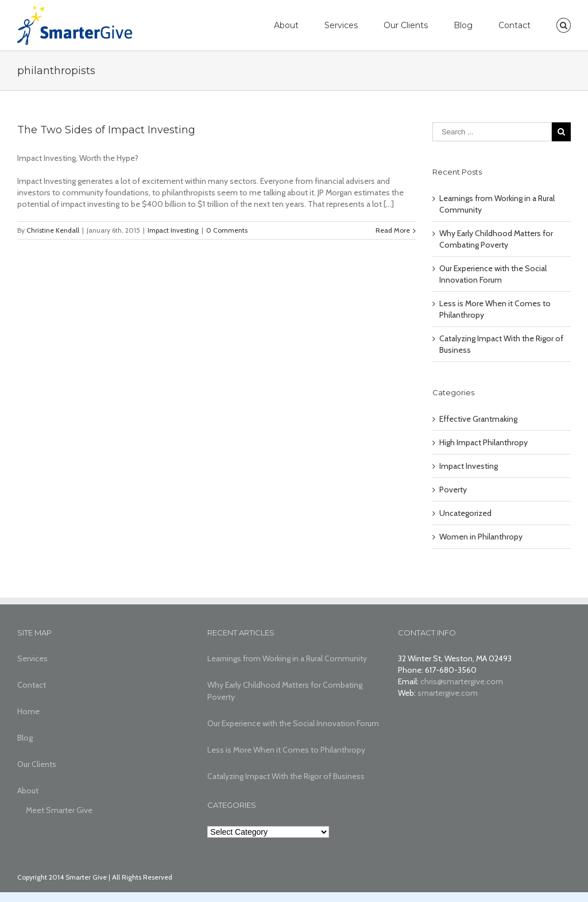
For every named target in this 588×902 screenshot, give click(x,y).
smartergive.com (448, 693)
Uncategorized (465, 513)
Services (341, 25)
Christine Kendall (53, 230)
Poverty (453, 489)
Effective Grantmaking (478, 419)
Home (28, 711)
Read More (393, 230)
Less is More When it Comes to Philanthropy (286, 750)
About (286, 25)
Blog (463, 25)
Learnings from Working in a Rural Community (287, 658)
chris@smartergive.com (462, 681)
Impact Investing (173, 230)
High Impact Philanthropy (483, 442)
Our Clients (406, 25)
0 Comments (227, 230)
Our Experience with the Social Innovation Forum (293, 723)
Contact (514, 25)
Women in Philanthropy (481, 537)
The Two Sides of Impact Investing (106, 130)
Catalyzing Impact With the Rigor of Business (286, 776)
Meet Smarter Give (59, 810)
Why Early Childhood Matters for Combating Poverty (285, 691)
